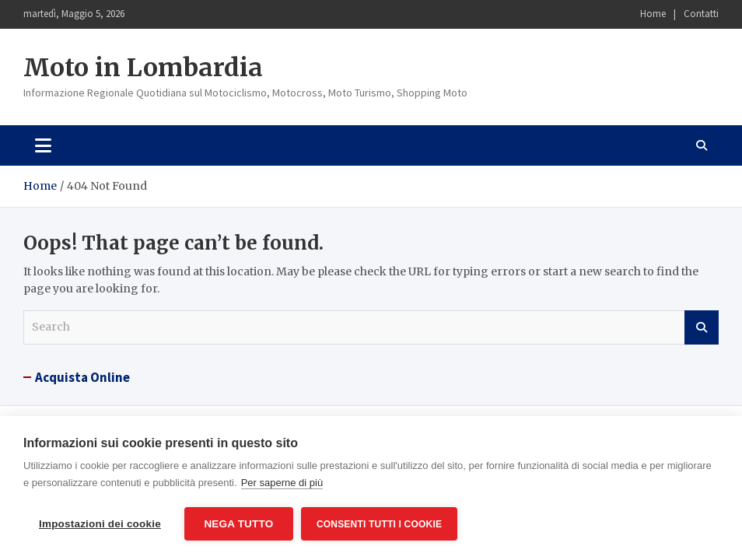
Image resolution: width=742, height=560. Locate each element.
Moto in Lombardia (143, 68)
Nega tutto (238, 524)
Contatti (701, 14)
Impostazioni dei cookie (100, 524)
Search (702, 327)
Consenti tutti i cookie (379, 524)
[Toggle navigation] (43, 145)
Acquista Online (82, 377)
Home (653, 14)
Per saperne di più (282, 483)
